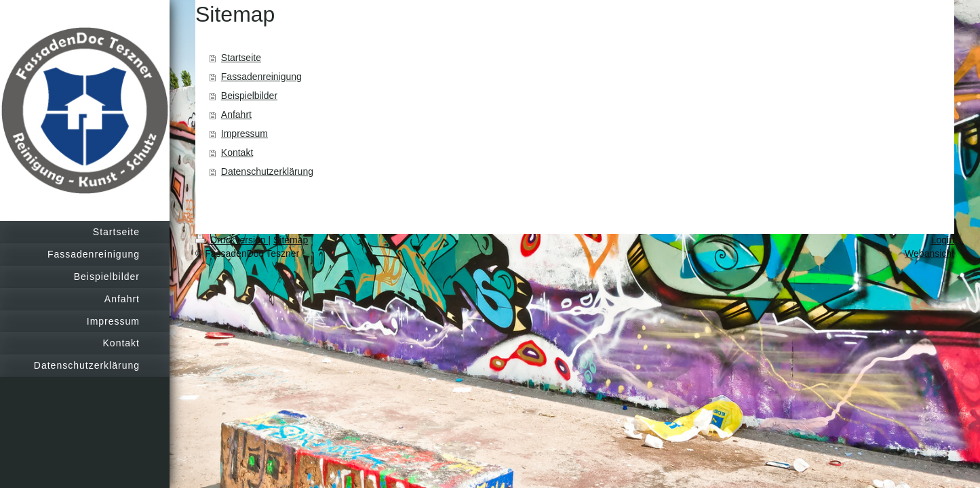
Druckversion (232, 240)
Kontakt (237, 152)
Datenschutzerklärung (267, 171)
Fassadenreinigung (261, 77)
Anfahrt (236, 115)
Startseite (241, 58)
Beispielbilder (249, 96)
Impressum (244, 134)
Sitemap (291, 240)
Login (943, 240)
